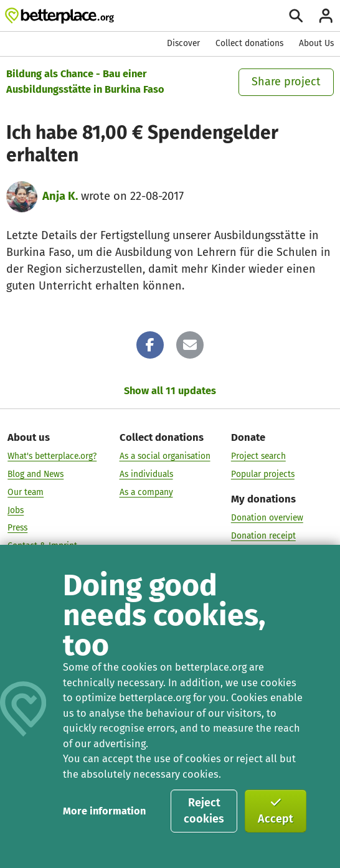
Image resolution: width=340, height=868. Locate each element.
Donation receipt (263, 536)
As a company (146, 492)
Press (17, 528)
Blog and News (35, 474)
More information (104, 811)
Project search (258, 456)
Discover (183, 43)
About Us (316, 43)
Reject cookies (204, 811)
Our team (26, 492)
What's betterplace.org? (52, 456)
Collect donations (249, 43)
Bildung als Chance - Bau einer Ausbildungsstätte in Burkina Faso (85, 82)
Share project (286, 82)
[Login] (326, 16)
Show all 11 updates (170, 391)
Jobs (16, 510)
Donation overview (267, 518)
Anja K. (60, 196)
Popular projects (263, 474)
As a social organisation (165, 456)
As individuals (146, 474)
